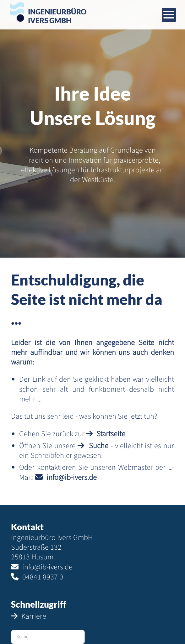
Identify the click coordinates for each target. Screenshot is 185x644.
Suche (99, 446)
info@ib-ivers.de (72, 477)
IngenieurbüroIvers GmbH (57, 16)
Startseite (111, 434)
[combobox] (48, 637)
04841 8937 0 (43, 577)
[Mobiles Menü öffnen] (169, 15)
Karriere (34, 616)
